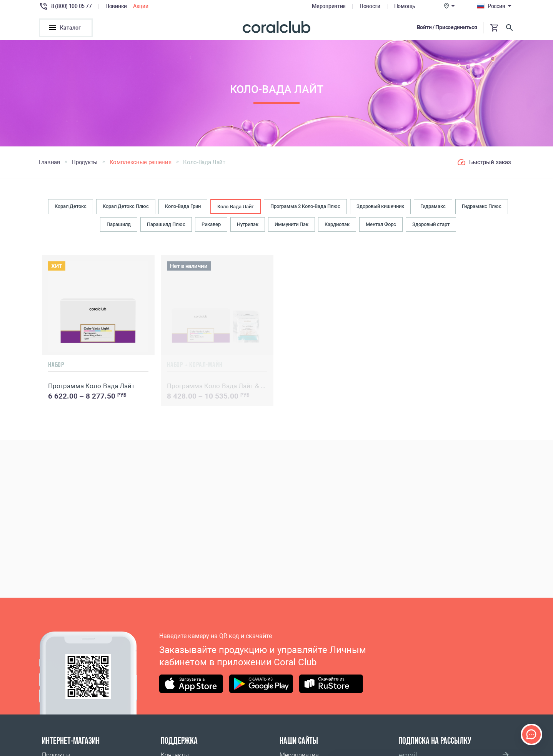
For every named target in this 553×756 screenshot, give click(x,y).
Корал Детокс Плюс (126, 207)
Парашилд (119, 226)
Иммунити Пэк (291, 226)
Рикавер (211, 226)
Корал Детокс (71, 207)
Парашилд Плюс (166, 226)
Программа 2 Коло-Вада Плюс (305, 207)
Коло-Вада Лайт (236, 208)
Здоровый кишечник (380, 207)
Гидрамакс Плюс (482, 207)
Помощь (405, 6)
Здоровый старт (431, 226)
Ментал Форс (381, 226)
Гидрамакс (433, 207)
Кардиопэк (337, 226)
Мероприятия (329, 6)
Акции (141, 6)
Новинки (116, 6)
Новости (370, 6)
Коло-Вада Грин (183, 207)
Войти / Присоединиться (447, 27)
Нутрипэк (248, 226)
